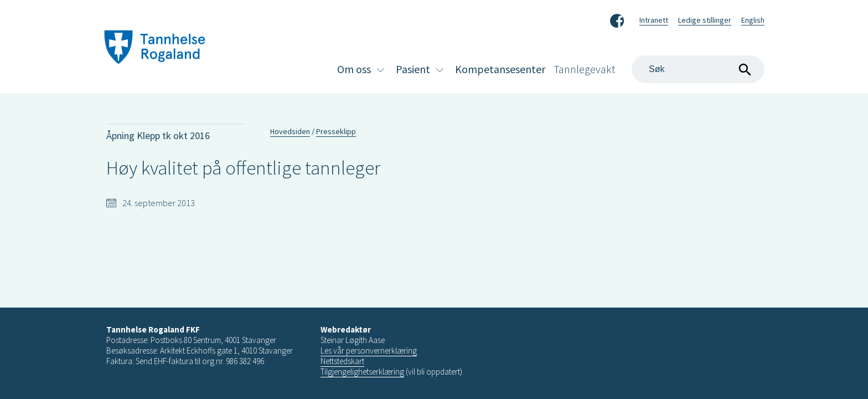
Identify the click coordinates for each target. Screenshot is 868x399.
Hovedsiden (290, 131)
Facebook (617, 19)
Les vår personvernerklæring (369, 351)
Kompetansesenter (500, 69)
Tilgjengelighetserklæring (362, 372)
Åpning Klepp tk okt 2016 (158, 135)
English (753, 20)
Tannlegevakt (584, 69)
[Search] (698, 69)
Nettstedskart (342, 361)
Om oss (354, 69)
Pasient (413, 69)
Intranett (654, 20)
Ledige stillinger (705, 20)
